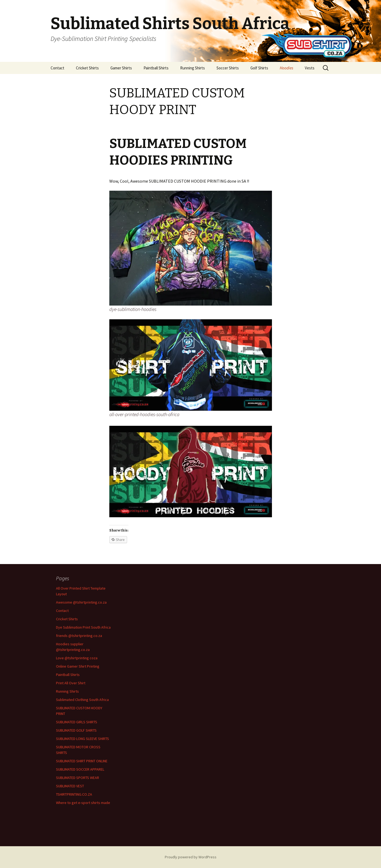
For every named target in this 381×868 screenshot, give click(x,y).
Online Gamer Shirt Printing (78, 666)
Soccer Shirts (228, 68)
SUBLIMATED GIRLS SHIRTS (77, 722)
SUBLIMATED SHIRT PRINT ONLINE (82, 761)
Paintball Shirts (156, 68)
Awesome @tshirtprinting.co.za (81, 602)
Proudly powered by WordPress (191, 857)
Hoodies (286, 68)
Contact (57, 68)
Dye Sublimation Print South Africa (83, 627)
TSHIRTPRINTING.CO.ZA (74, 794)
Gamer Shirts (121, 68)
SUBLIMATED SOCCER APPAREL (80, 769)
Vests (310, 68)
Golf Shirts (259, 68)
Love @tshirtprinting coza (77, 658)
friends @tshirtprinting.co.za (79, 636)
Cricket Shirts (87, 68)
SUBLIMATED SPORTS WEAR (78, 778)
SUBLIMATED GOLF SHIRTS (76, 730)
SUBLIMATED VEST (70, 786)
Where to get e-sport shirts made (83, 803)
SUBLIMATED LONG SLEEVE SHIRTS (83, 739)
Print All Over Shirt (71, 683)
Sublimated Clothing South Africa (82, 700)
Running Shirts (193, 68)
